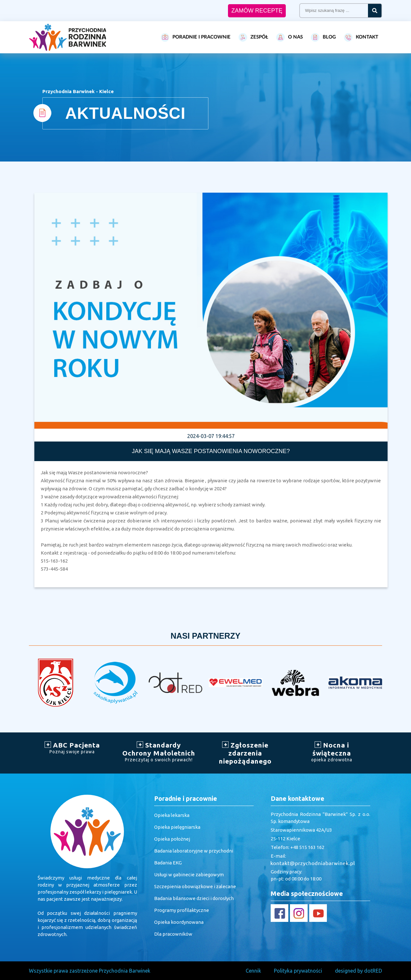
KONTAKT (361, 37)
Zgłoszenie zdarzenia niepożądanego (245, 753)
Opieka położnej (172, 839)
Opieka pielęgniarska (177, 827)
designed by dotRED (359, 971)
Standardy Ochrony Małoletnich (159, 752)
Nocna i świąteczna (332, 752)
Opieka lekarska (172, 815)
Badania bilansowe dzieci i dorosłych (194, 898)
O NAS (289, 37)
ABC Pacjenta (72, 748)
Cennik (253, 971)
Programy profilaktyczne (182, 910)
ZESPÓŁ (253, 37)
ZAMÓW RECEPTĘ (257, 11)
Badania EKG (168, 863)
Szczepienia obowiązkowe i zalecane (195, 886)
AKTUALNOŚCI (125, 113)
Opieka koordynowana (179, 922)
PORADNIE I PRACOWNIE (196, 37)
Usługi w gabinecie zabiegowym (189, 875)
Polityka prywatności (298, 971)
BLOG (323, 37)
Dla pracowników (173, 934)
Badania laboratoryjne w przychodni (194, 851)
